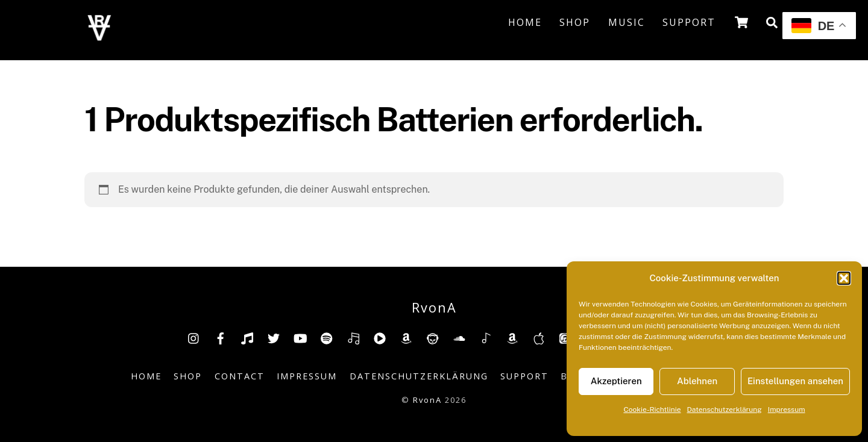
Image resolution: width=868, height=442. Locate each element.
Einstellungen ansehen (795, 381)
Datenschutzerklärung (725, 409)
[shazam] (486, 338)
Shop (575, 22)
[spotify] (327, 338)
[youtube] (300, 338)
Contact (240, 376)
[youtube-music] (380, 338)
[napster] (433, 338)
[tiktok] (247, 338)
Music (627, 22)
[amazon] (406, 338)
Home (525, 22)
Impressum (787, 409)
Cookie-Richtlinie (652, 409)
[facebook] (221, 338)
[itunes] (565, 338)
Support (689, 22)
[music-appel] (539, 338)
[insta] (194, 338)
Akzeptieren (616, 381)
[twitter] (274, 338)
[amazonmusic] (512, 338)
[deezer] (353, 338)
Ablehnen (697, 381)
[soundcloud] (459, 338)
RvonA (427, 400)
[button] (844, 278)
